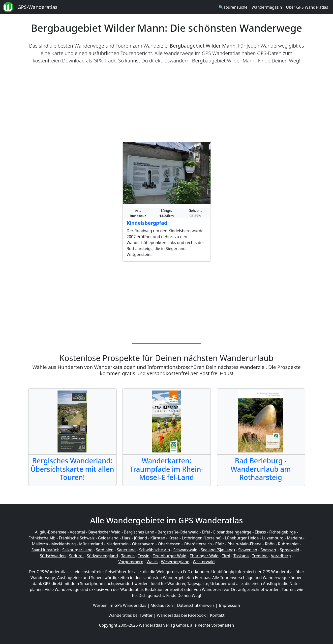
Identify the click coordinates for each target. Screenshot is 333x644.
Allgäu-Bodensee (51, 532)
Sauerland (126, 550)
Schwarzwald (185, 550)
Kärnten (158, 538)
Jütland (140, 538)
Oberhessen (169, 544)
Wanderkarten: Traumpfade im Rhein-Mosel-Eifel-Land (166, 469)
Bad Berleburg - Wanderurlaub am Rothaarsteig (261, 469)
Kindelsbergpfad (147, 223)
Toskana (241, 556)
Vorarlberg (281, 556)
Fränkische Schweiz (77, 538)
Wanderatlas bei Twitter (131, 615)
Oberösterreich (198, 544)
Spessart (269, 550)
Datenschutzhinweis (196, 605)
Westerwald (204, 562)
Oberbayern (143, 544)
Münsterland (91, 544)
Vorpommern (131, 562)
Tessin (144, 556)
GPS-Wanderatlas (37, 7)
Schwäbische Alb (154, 550)
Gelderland (108, 538)
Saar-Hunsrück (45, 550)
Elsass (260, 532)
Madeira (295, 538)
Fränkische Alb (42, 538)
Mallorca (40, 544)
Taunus (128, 556)
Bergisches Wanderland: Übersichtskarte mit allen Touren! (72, 469)
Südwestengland (102, 556)
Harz (126, 538)
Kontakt (217, 615)
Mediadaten (162, 605)
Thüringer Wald (204, 556)
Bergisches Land (139, 532)
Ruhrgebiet (288, 544)
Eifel (206, 532)
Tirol (226, 556)
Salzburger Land (77, 550)
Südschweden (53, 556)
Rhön (270, 544)
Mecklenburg (64, 544)
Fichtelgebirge (283, 532)
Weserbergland (175, 562)
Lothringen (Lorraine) (202, 538)
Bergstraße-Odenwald (178, 532)
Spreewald (290, 550)
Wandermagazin (267, 7)
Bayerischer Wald (104, 532)
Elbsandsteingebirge (232, 532)
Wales (152, 562)
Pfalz (220, 544)
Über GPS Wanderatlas (307, 7)
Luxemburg (273, 538)
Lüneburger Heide (242, 538)
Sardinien (105, 550)
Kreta (174, 538)
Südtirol (76, 556)
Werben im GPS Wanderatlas (120, 605)
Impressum (229, 605)
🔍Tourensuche (233, 7)
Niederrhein (118, 544)
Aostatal (77, 532)
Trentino (260, 556)
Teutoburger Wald (169, 556)
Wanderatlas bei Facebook (181, 615)
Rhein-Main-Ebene (244, 544)
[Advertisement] (167, 103)
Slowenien (248, 550)
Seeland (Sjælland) (218, 550)
